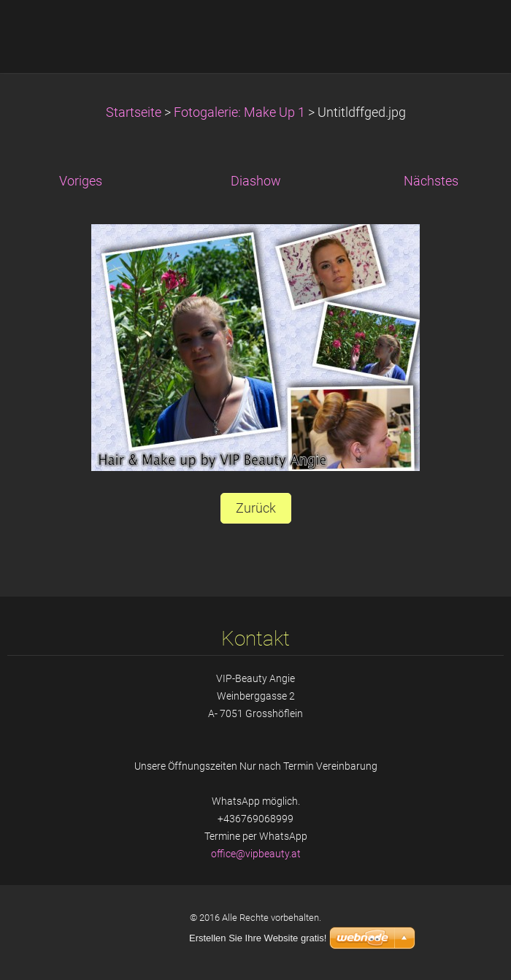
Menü (471, 33)
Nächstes (431, 181)
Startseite (134, 112)
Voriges (81, 181)
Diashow (256, 181)
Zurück (256, 508)
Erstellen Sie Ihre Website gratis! (258, 938)
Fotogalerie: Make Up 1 (239, 112)
